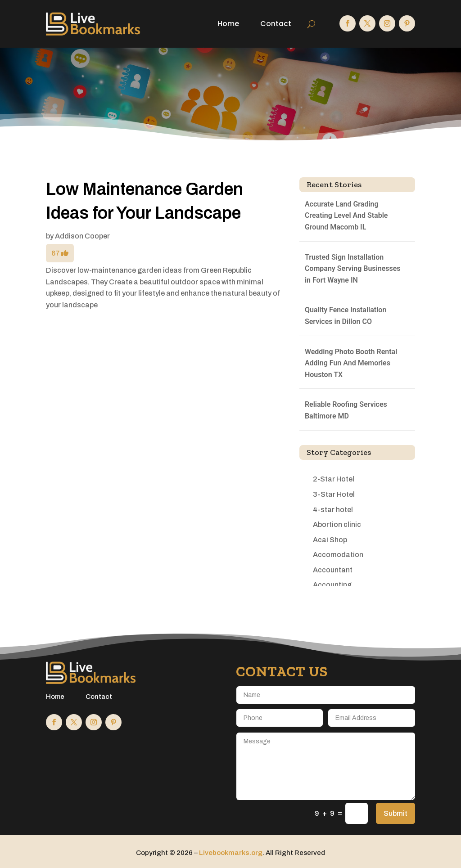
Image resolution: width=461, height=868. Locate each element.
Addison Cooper (82, 236)
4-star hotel (333, 510)
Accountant (333, 570)
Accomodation (338, 555)
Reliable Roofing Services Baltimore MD (346, 410)
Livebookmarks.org (231, 853)
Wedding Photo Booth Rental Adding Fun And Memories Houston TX (351, 363)
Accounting (332, 585)
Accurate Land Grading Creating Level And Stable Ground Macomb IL (346, 216)
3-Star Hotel (334, 494)
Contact (276, 24)
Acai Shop (330, 540)
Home (228, 24)
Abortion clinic (337, 524)
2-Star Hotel (334, 479)
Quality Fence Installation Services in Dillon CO (346, 316)
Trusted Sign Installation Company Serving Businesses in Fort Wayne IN (353, 269)
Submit (395, 813)
